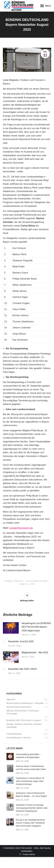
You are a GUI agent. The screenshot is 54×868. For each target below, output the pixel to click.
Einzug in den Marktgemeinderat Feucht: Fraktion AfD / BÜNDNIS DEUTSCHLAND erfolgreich (30, 823)
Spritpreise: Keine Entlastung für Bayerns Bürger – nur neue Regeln (31, 795)
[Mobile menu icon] (46, 6)
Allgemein (10, 51)
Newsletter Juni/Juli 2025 (21, 641)
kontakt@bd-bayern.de (21, 528)
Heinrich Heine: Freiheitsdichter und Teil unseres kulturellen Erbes (31, 768)
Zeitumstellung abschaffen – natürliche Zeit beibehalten (28, 756)
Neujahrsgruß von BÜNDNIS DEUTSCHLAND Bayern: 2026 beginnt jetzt (36, 627)
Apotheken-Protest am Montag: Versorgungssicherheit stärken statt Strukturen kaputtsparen (32, 808)
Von (37, 581)
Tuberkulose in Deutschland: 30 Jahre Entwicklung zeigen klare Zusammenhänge (30, 781)
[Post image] (11, 628)
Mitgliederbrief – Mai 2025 (35, 653)
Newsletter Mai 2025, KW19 (22, 669)
